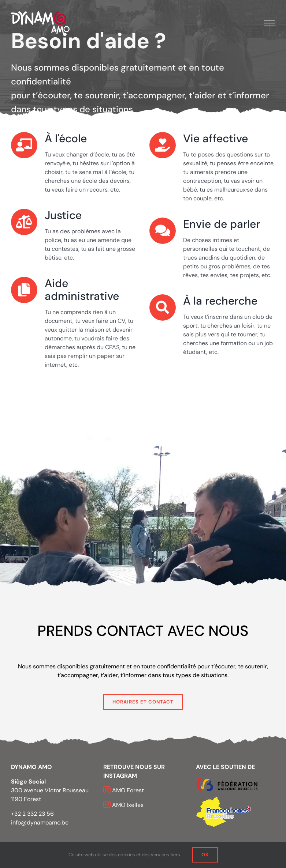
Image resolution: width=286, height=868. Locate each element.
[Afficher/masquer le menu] (270, 23)
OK (205, 855)
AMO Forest (128, 790)
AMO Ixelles (128, 805)
